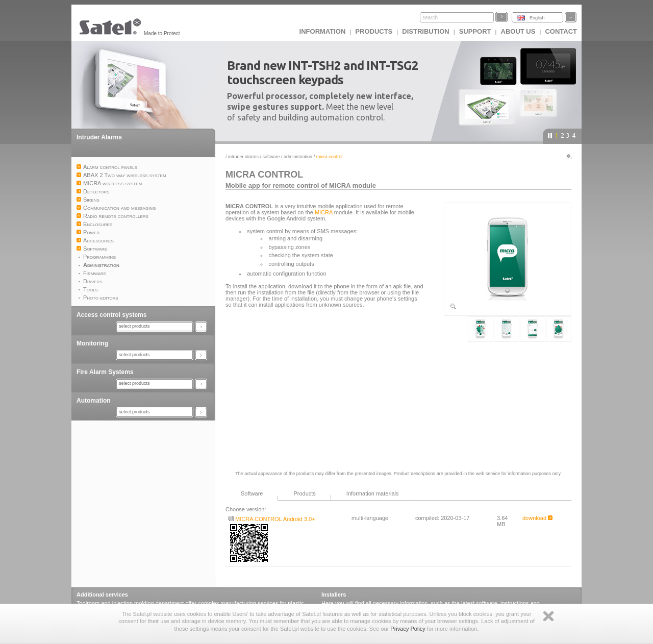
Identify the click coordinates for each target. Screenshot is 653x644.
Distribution (425, 31)
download (537, 518)
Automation (94, 401)
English (537, 18)
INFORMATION (323, 31)
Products (374, 31)
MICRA (324, 212)
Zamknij (548, 616)
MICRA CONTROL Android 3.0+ (271, 519)
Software (271, 157)
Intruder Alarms (99, 137)
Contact (561, 31)
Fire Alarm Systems (105, 372)
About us (518, 31)
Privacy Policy (408, 629)
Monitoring (92, 343)
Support (475, 31)
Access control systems (111, 315)
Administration (298, 157)
